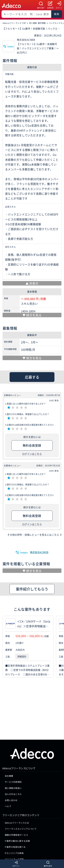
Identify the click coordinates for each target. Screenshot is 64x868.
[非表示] (32, 283)
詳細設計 (22, 657)
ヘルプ (8, 754)
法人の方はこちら (13, 741)
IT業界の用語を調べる (15, 794)
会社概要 (9, 723)
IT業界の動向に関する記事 (17, 788)
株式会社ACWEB (39, 552)
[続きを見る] (32, 315)
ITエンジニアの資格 (14, 800)
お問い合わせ (11, 748)
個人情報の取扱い (13, 735)
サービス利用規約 (13, 729)
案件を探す (41, 8)
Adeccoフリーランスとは (17, 770)
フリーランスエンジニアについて (21, 776)
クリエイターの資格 (14, 806)
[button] (61, 647)
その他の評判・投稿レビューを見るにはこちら (33, 535)
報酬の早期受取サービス (16, 782)
